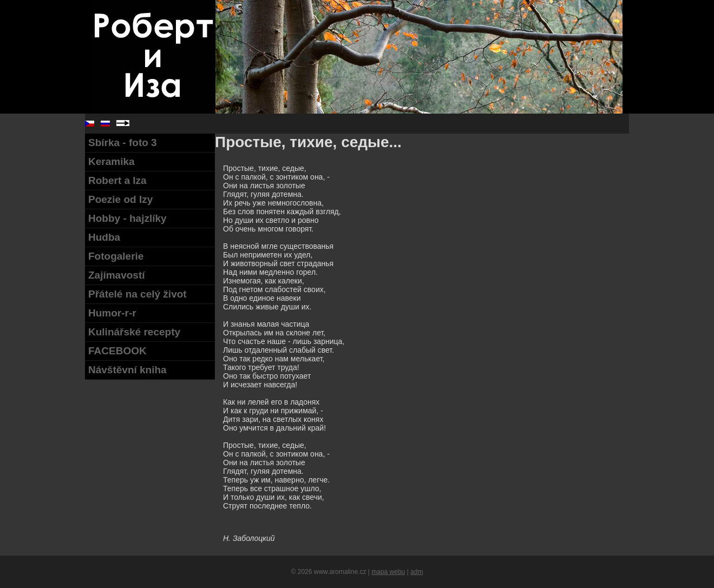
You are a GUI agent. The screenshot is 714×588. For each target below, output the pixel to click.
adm (417, 572)
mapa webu (388, 572)
